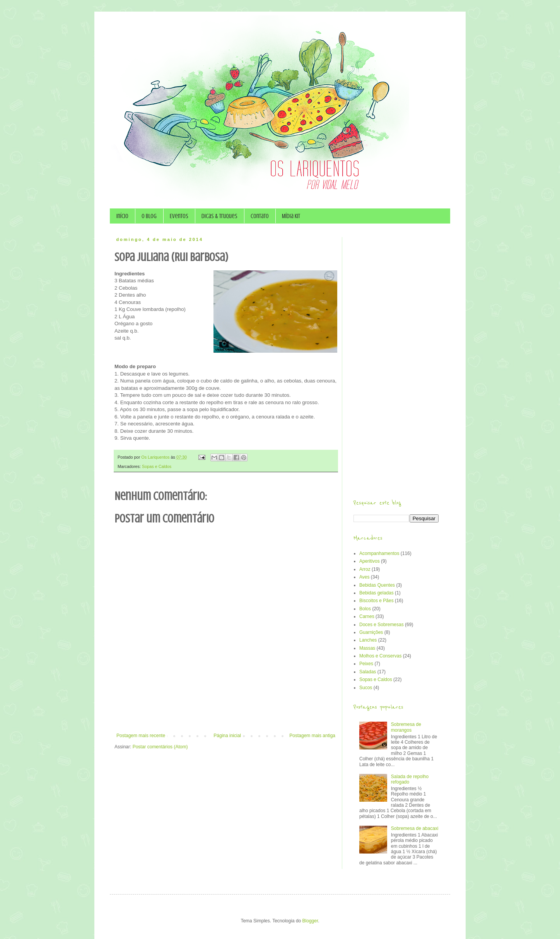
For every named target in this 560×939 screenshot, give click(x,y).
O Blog (149, 216)
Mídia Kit (291, 216)
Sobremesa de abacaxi (415, 828)
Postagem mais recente (141, 736)
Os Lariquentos (156, 457)
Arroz (365, 569)
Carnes (367, 616)
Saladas (368, 672)
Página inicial (227, 736)
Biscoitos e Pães (376, 601)
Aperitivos (370, 561)
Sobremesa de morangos (406, 727)
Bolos (365, 609)
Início (122, 216)
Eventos (179, 216)
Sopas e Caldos (157, 466)
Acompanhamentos (379, 553)
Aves (364, 577)
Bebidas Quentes (377, 585)
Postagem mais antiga (312, 736)
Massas (367, 648)
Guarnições (371, 632)
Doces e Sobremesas (382, 625)
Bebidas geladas (376, 593)
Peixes (366, 664)
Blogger (310, 921)
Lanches (368, 640)
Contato (260, 216)
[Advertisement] (226, 712)
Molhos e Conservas (380, 656)
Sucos (366, 688)
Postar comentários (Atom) (160, 747)
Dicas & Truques (219, 216)
